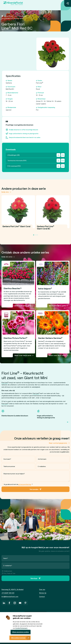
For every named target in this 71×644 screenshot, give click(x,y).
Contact (42, 597)
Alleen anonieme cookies (21, 632)
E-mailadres (42, 466)
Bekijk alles (5, 192)
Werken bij (43, 593)
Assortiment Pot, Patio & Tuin (12, 18)
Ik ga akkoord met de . (17, 484)
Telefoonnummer (9, 466)
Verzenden (34, 489)
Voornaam (7, 459)
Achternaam (42, 459)
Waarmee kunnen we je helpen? (14, 474)
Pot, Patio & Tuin (21, 16)
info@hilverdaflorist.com (10, 597)
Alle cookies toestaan (18, 638)
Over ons (42, 589)
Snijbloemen (7, 571)
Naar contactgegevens (58, 443)
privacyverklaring (25, 484)
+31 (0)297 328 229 (8, 593)
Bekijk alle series (7, 257)
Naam (6, 558)
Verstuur (34, 578)
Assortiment (9, 16)
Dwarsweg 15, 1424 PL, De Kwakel (12, 589)
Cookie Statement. (21, 628)
